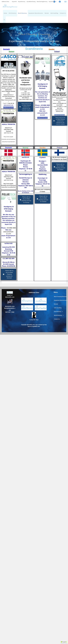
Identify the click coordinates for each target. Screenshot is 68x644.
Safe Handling (58, 308)
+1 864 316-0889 (57, 107)
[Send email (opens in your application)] (64, 2)
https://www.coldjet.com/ (25, 99)
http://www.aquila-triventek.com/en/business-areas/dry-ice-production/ (8, 139)
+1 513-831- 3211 (25, 93)
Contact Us (57, 319)
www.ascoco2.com (8, 105)
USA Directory (58, 312)
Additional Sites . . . (6, 2)
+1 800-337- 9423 (25, 95)
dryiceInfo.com (10, 306)
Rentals (56, 304)
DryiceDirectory (22, 2)
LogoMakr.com (36, 326)
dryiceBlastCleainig (31, 2)
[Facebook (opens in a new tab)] (60, 2)
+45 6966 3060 (45, 105)
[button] (64, 642)
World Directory (59, 315)
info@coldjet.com (27, 96)
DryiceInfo (14, 2)
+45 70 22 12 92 (9, 133)
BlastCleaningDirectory (42, 2)
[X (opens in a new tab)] (54, 2)
